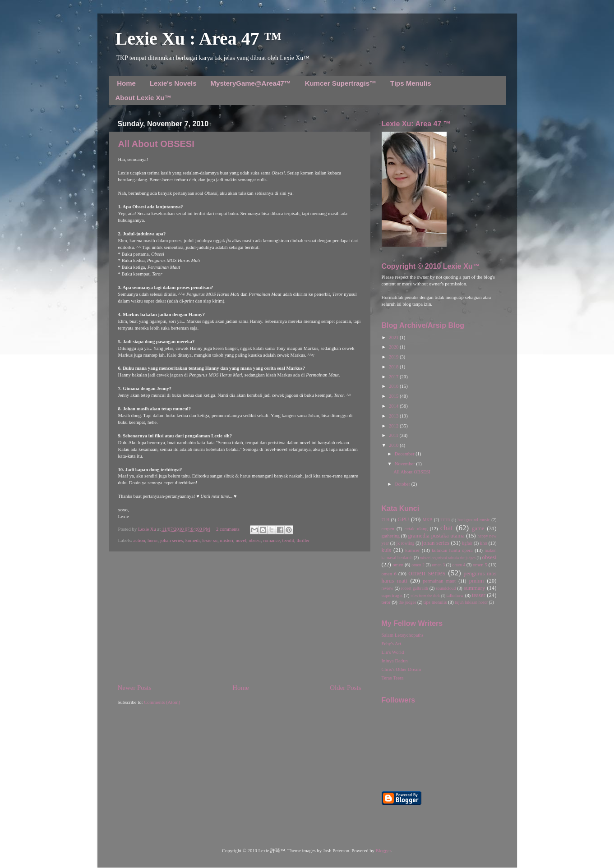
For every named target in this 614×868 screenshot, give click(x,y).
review (388, 588)
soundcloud (446, 588)
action (139, 540)
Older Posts (345, 688)
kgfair (467, 543)
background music (474, 520)
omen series (427, 573)
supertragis (392, 595)
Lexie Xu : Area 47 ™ (199, 39)
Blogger (383, 851)
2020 (394, 347)
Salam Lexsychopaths (403, 635)
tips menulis (435, 602)
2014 (394, 406)
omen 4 (459, 565)
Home (126, 83)
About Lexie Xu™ (143, 98)
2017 (394, 377)
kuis (386, 550)
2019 (394, 357)
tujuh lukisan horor (471, 602)
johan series (172, 540)
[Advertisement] (240, 617)
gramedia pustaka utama (436, 536)
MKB (428, 520)
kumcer (412, 550)
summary (475, 588)
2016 (394, 386)
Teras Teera (393, 678)
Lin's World (393, 652)
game (478, 528)
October (403, 484)
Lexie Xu (148, 529)
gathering (391, 536)
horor (153, 540)
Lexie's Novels (173, 83)
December (405, 454)
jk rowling (406, 543)
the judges (407, 602)
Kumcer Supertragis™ (341, 83)
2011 (394, 435)
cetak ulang (416, 529)
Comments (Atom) (162, 702)
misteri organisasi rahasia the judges (448, 558)
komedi (193, 540)
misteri (226, 540)
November (406, 464)
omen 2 (418, 565)
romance (271, 540)
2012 (394, 426)
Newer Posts (135, 688)
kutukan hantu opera (452, 550)
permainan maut (439, 581)
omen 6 (389, 574)
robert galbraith (415, 588)
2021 (394, 338)
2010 (394, 445)
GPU (403, 519)
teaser (479, 595)
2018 (394, 367)
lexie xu (210, 540)
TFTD (445, 520)
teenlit (288, 540)
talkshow (455, 595)
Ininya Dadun (395, 661)
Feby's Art (392, 644)
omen (398, 565)
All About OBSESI (156, 144)
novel (241, 540)
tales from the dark (425, 596)
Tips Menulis (411, 83)
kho (484, 543)
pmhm (477, 581)
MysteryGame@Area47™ (251, 83)
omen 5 (480, 565)
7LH (386, 520)
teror (386, 602)
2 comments (228, 529)
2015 (394, 396)
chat (447, 528)
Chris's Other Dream (402, 669)
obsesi (255, 540)
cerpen (388, 529)
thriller (303, 540)
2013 (394, 416)
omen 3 (438, 565)
